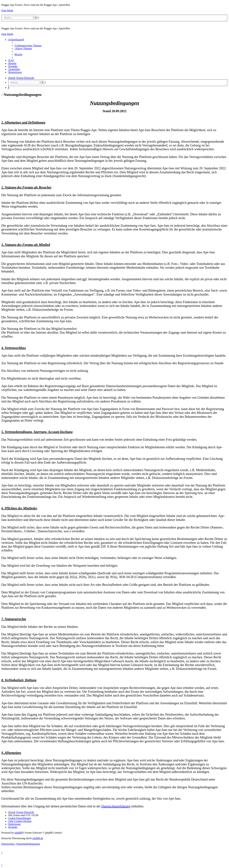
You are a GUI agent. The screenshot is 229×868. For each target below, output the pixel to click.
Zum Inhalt (7, 10)
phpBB (18, 833)
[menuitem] (28, 46)
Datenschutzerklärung (116, 806)
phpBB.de (38, 838)
